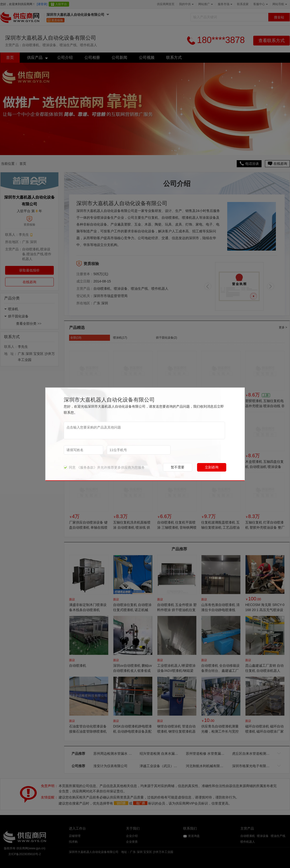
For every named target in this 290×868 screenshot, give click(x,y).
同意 (70, 467)
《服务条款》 (87, 467)
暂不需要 (178, 467)
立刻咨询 (212, 467)
